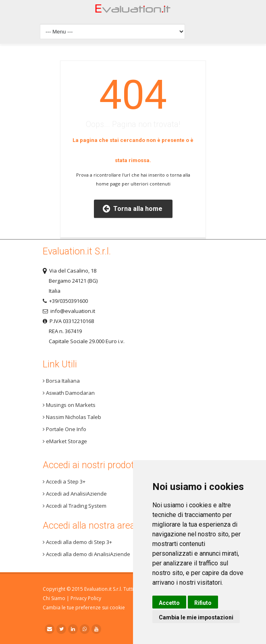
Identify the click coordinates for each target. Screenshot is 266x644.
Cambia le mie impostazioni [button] (196, 617)
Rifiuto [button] (203, 603)
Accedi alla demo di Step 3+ (77, 542)
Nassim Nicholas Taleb (72, 417)
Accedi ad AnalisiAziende (75, 494)
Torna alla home (133, 209)
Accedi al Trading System (75, 506)
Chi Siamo (54, 598)
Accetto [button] (169, 603)
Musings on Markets (69, 405)
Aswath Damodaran (69, 393)
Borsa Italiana (61, 381)
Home (133, 11)
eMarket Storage (65, 441)
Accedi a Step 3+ (64, 481)
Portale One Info (64, 429)
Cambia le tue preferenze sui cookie (84, 608)
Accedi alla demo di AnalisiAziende (86, 554)
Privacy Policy (86, 598)
